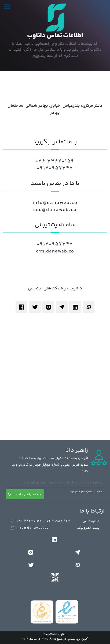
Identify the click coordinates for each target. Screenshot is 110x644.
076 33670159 (55, 161)
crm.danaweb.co (55, 251)
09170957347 (55, 168)
